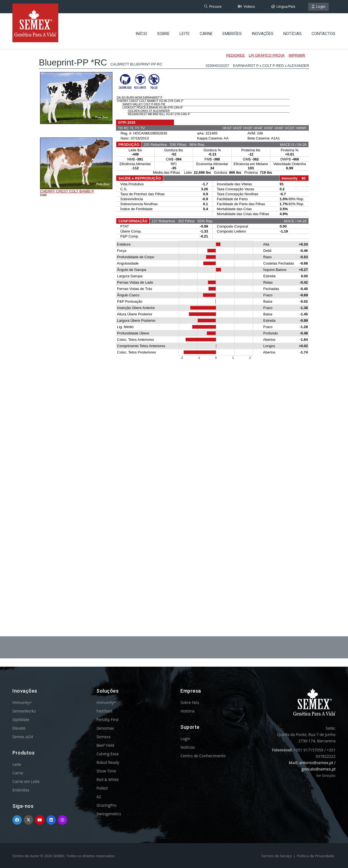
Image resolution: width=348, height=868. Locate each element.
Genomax (105, 728)
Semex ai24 (23, 737)
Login (318, 6)
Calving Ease (108, 754)
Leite (185, 29)
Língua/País (283, 6)
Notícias (292, 29)
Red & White (107, 779)
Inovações (263, 29)
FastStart (104, 711)
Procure (213, 6)
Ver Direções (326, 776)
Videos (246, 6)
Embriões (232, 29)
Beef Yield (105, 745)
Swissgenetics (109, 814)
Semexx (103, 737)
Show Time (106, 771)
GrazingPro (106, 805)
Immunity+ (22, 702)
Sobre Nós (190, 702)
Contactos (323, 29)
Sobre (163, 29)
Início (141, 29)
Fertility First (107, 720)
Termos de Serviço (277, 856)
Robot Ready (108, 762)
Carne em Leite (26, 781)
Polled (102, 788)
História (187, 711)
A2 (99, 797)
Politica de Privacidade (315, 856)
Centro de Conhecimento (203, 756)
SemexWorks (24, 711)
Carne (206, 29)
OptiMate (21, 720)
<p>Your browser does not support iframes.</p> (174, 325)
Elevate (19, 728)
